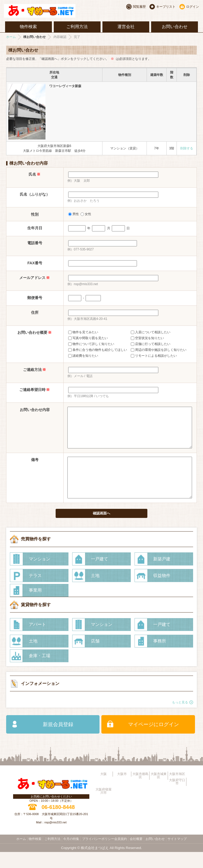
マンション (40, 575)
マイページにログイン (154, 740)
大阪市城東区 (159, 792)
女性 (86, 214)
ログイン (193, 7)
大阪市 (122, 790)
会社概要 (136, 855)
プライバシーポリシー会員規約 (105, 855)
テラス (35, 592)
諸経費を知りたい (83, 356)
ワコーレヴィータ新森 (65, 86)
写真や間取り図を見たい (88, 338)
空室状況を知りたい (147, 338)
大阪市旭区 (177, 790)
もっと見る (180, 718)
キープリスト (166, 7)
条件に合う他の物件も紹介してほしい (98, 350)
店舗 (95, 657)
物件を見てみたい (83, 332)
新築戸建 (162, 575)
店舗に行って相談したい (151, 344)
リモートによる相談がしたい (154, 356)
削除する (187, 148)
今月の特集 (71, 855)
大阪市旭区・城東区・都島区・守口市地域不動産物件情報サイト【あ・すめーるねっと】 (45, 11)
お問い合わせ (175, 27)
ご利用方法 (77, 27)
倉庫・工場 (40, 672)
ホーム (11, 37)
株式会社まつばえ (95, 864)
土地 (95, 592)
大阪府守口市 (177, 798)
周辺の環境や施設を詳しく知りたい (159, 350)
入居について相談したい (151, 332)
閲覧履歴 (139, 7)
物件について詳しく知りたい (91, 344)
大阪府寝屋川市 (104, 807)
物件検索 (28, 27)
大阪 (104, 790)
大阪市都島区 (140, 792)
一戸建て (99, 575)
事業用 (35, 606)
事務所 (160, 657)
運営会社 (126, 27)
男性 (74, 214)
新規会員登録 (58, 740)
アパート (37, 640)
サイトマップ (177, 855)
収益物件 (162, 592)
